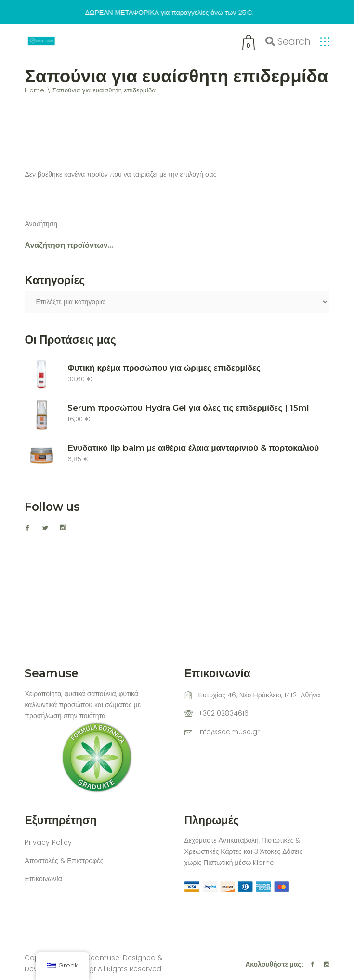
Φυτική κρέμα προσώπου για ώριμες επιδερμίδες (164, 368)
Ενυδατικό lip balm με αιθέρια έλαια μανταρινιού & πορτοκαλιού (193, 448)
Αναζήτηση (41, 224)
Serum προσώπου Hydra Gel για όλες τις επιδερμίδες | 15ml (188, 408)
